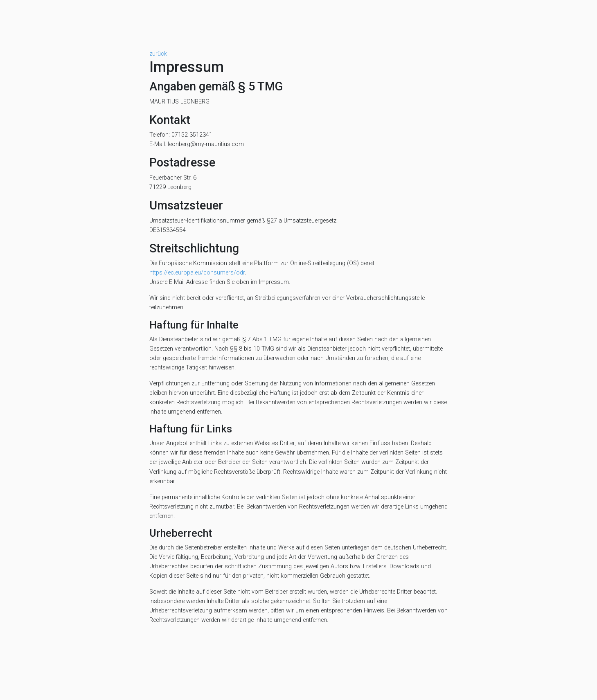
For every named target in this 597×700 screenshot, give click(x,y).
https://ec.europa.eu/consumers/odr (197, 273)
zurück (158, 54)
